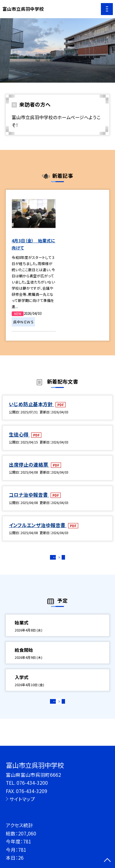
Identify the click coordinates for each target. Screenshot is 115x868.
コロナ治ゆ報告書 (29, 495)
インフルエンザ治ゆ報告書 (38, 525)
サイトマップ (22, 799)
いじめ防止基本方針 (31, 404)
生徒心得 (19, 434)
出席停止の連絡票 (29, 464)
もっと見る (54, 559)
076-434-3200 (32, 783)
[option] (57, 51)
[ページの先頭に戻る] (107, 861)
